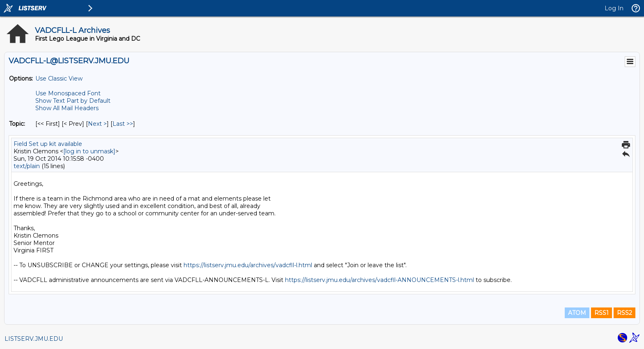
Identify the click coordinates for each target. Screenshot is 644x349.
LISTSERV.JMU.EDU (34, 339)
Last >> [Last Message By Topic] (123, 124)
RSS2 (624, 313)
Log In (614, 8)
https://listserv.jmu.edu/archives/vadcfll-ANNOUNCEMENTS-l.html (379, 280)
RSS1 (601, 313)
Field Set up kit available (48, 144)
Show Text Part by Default (73, 101)
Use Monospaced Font (68, 93)
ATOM (577, 313)
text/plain (27, 166)
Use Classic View (59, 79)
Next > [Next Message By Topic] (97, 124)
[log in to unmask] (89, 151)
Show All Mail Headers (67, 108)
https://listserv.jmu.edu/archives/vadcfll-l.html (248, 265)
